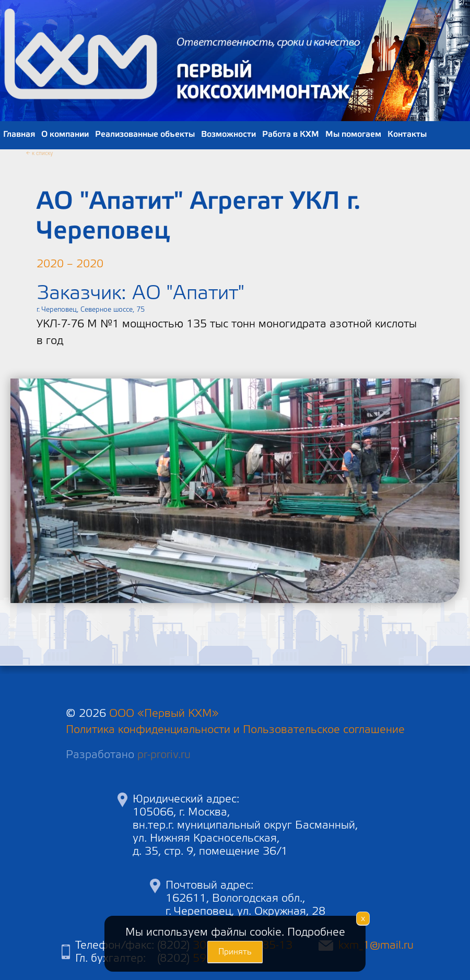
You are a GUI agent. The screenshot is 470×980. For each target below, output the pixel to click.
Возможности (228, 134)
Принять (235, 952)
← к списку (39, 154)
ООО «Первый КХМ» (164, 713)
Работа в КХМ (291, 134)
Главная (19, 134)
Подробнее (316, 932)
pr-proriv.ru (164, 755)
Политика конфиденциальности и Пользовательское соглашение (235, 730)
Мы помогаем (353, 134)
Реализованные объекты (145, 134)
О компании (65, 134)
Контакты (407, 134)
